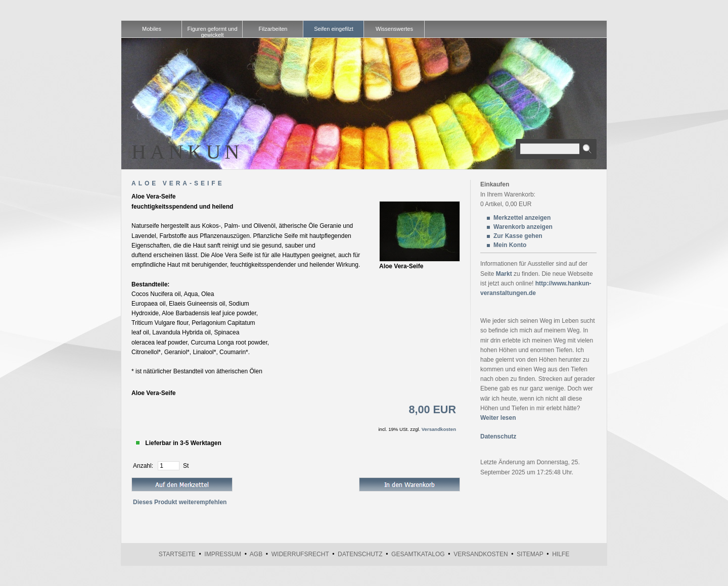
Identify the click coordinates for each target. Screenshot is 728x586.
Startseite (177, 554)
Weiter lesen (498, 418)
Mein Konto (510, 245)
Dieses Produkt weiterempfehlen (180, 502)
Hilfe (561, 554)
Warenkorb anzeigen (523, 227)
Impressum (223, 554)
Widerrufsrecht (300, 554)
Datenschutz (498, 436)
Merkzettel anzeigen (522, 218)
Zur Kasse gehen (518, 236)
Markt (504, 274)
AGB (256, 554)
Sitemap (530, 554)
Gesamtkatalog (418, 554)
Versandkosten (439, 429)
